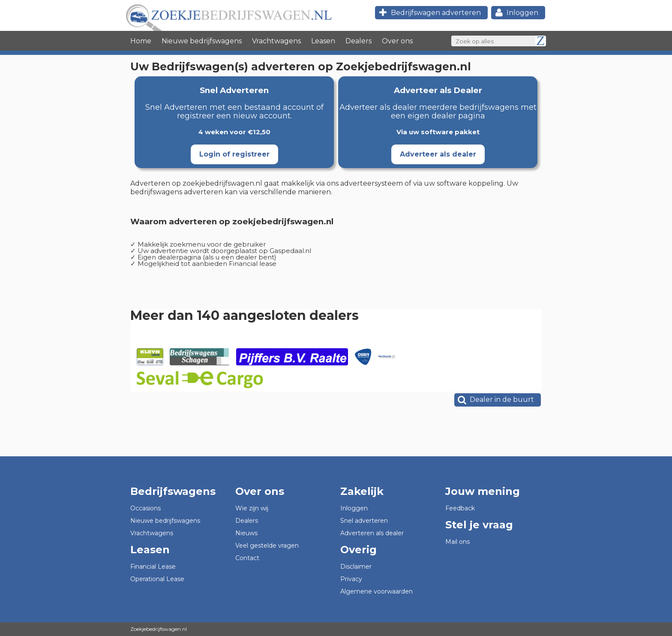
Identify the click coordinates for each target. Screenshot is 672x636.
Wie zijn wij (252, 508)
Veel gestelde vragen (267, 546)
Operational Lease (157, 579)
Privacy (351, 579)
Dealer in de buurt (495, 399)
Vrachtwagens (276, 41)
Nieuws (246, 533)
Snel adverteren (364, 521)
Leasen (323, 41)
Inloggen (516, 13)
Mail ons (457, 542)
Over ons (397, 41)
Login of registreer (234, 154)
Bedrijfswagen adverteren (429, 13)
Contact (247, 558)
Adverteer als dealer (438, 154)
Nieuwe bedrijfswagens (202, 41)
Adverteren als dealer (372, 533)
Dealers (358, 41)
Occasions (145, 508)
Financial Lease (153, 567)
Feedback (460, 508)
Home (141, 41)
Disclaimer (356, 567)
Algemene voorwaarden (376, 591)
